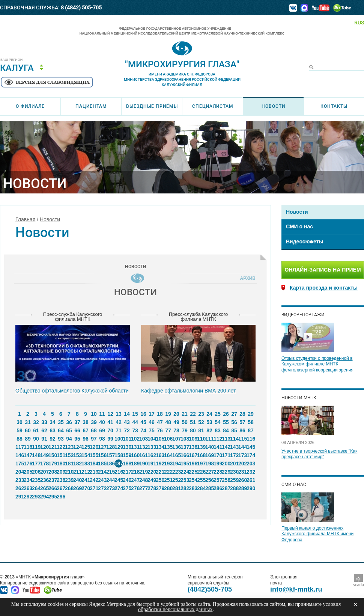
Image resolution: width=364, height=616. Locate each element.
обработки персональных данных (175, 609)
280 (168, 488)
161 (143, 455)
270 (86, 488)
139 (201, 447)
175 (20, 464)
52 (201, 422)
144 (242, 447)
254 (193, 480)
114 (234, 439)
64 (61, 430)
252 (176, 480)
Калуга (17, 68)
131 (135, 447)
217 (127, 472)
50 (185, 422)
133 (152, 447)
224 (185, 472)
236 (44, 480)
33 (44, 422)
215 (110, 472)
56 (234, 422)
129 (119, 447)
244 (110, 480)
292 (28, 497)
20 (176, 414)
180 (61, 464)
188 (127, 464)
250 (160, 480)
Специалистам (213, 106)
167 (193, 455)
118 (28, 447)
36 (69, 422)
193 (168, 464)
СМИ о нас (299, 226)
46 (152, 422)
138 (193, 447)
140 (209, 447)
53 (209, 422)
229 (226, 472)
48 (168, 422)
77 (168, 430)
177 (36, 464)
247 (135, 480)
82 (209, 430)
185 (102, 464)
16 (143, 414)
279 (160, 488)
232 (251, 472)
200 (226, 464)
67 (86, 430)
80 (193, 430)
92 (53, 439)
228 (218, 472)
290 (251, 488)
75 (152, 430)
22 (193, 414)
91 (44, 439)
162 (152, 455)
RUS (359, 23)
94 (69, 439)
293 (36, 497)
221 (160, 472)
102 (135, 439)
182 (77, 464)
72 (127, 430)
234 (28, 480)
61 (36, 430)
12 (110, 414)
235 (36, 480)
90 (36, 439)
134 (160, 447)
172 (234, 455)
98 (102, 439)
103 (143, 439)
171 (226, 455)
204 (20, 472)
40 (102, 422)
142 (226, 447)
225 (193, 472)
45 (143, 422)
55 (226, 422)
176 (28, 464)
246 (127, 480)
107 (176, 439)
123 (69, 447)
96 (86, 439)
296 (61, 497)
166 (185, 455)
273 (110, 488)
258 (226, 480)
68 (94, 430)
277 (143, 488)
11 (102, 414)
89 (28, 439)
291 (20, 497)
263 (28, 488)
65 (69, 430)
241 (86, 480)
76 (160, 430)
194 (176, 464)
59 (20, 430)
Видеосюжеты (305, 242)
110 (201, 439)
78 (176, 430)
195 (185, 464)
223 (176, 472)
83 (218, 430)
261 (251, 480)
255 (201, 480)
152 (69, 455)
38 (86, 422)
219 (143, 472)
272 (102, 488)
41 (110, 422)
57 (242, 422)
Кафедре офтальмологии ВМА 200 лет (188, 391)
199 (218, 464)
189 (135, 464)
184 (94, 464)
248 (143, 480)
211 (77, 472)
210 (69, 472)
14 (127, 414)
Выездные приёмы (152, 106)
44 (135, 422)
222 (168, 472)
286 (218, 488)
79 (185, 430)
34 (53, 422)
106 (168, 439)
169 (209, 455)
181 (69, 464)
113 (226, 439)
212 (86, 472)
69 (102, 430)
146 (20, 455)
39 (94, 422)
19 (168, 414)
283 (193, 488)
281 (176, 488)
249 (152, 480)
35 (61, 422)
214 (102, 472)
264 (36, 488)
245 (119, 480)
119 (36, 447)
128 (110, 447)
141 (218, 447)
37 (77, 422)
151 (61, 455)
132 (143, 447)
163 (160, 455)
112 (218, 439)
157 (110, 455)
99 (110, 439)
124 (77, 447)
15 (135, 414)
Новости (273, 106)
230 (234, 472)
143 (234, 447)
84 (226, 430)
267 (61, 488)
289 (242, 488)
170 (218, 455)
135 (168, 447)
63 (53, 430)
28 (242, 414)
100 (119, 439)
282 (185, 488)
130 (127, 447)
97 (94, 439)
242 (94, 480)
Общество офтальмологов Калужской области (72, 391)
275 (127, 488)
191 (152, 464)
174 (251, 455)
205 (28, 472)
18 (160, 414)
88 (20, 439)
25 (218, 414)
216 (119, 472)
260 (242, 480)
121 (53, 447)
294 (44, 497)
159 (127, 455)
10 (94, 414)
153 (77, 455)
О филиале (30, 106)
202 (242, 464)
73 (135, 430)
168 (201, 455)
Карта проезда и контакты (324, 288)
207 (44, 472)
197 (201, 464)
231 (242, 472)
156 (102, 455)
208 (53, 472)
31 (28, 422)
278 (152, 488)
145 (251, 447)
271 (94, 488)
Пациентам (91, 106)
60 (28, 430)
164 (168, 455)
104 (152, 439)
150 (53, 455)
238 (61, 480)
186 (110, 464)
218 (135, 472)
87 (251, 430)
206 (36, 472)
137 (185, 447)
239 (69, 480)
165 (176, 455)
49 (176, 422)
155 (94, 455)
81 (201, 430)
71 (119, 430)
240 (77, 480)
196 (193, 464)
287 (226, 488)
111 (209, 439)
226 (201, 472)
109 (193, 439)
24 (209, 414)
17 (152, 414)
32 (36, 422)
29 (251, 414)
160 (135, 455)
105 (160, 439)
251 (168, 480)
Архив (247, 278)
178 (44, 464)
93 (61, 439)
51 (193, 422)
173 (242, 455)
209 (61, 472)
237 (53, 480)
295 (53, 497)
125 (86, 447)
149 (44, 455)
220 (152, 472)
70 (110, 430)
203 (251, 464)
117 (20, 447)
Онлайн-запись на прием (323, 270)
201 (234, 464)
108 (185, 439)
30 (20, 422)
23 (201, 414)
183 (86, 464)
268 (69, 488)
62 (44, 430)
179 (53, 464)
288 (234, 488)
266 (53, 488)
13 (119, 414)
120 (44, 447)
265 (44, 488)
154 (86, 455)
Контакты (334, 106)
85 (234, 430)
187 (119, 464)
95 (77, 439)
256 (209, 480)
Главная (25, 219)
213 (94, 472)
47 (160, 422)
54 (218, 422)
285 (209, 488)
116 (251, 439)
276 (135, 488)
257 (218, 480)
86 (242, 430)
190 (143, 464)
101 (127, 439)
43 (127, 422)
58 (251, 422)
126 (94, 447)
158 (119, 455)
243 (102, 480)
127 (102, 447)
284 (201, 488)
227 (209, 472)
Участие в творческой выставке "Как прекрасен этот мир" (319, 454)
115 (242, 439)
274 (119, 488)
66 (77, 430)
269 (77, 488)
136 (176, 447)
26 (226, 414)
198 (209, 464)
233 (20, 480)
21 (185, 414)
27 (234, 414)
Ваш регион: (12, 60)
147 (28, 455)
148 (36, 455)
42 (119, 422)
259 (234, 480)
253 (185, 480)
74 (143, 430)
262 (20, 488)
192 (160, 464)
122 (61, 447)
